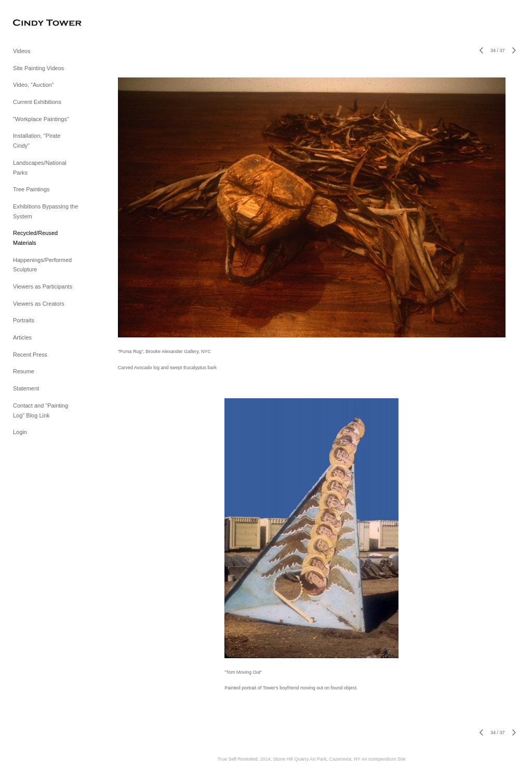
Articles (22, 337)
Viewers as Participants (43, 286)
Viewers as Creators (39, 304)
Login (20, 432)
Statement (26, 388)
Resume (24, 371)
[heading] (39, 23)
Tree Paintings (31, 189)
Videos (22, 51)
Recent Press (30, 355)
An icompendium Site (383, 759)
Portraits (24, 320)
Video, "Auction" (34, 85)
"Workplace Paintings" (41, 119)
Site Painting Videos (38, 68)
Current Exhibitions (37, 102)
